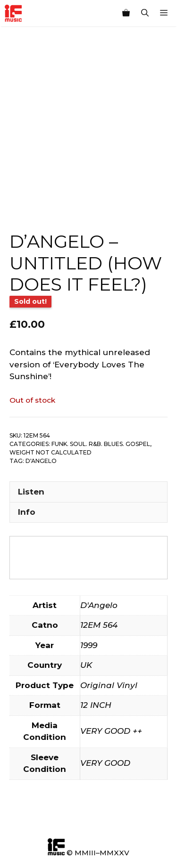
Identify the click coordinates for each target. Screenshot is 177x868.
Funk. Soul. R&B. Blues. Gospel (101, 444)
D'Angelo (41, 461)
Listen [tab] (31, 492)
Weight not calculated (51, 452)
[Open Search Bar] (145, 13)
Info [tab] (27, 512)
